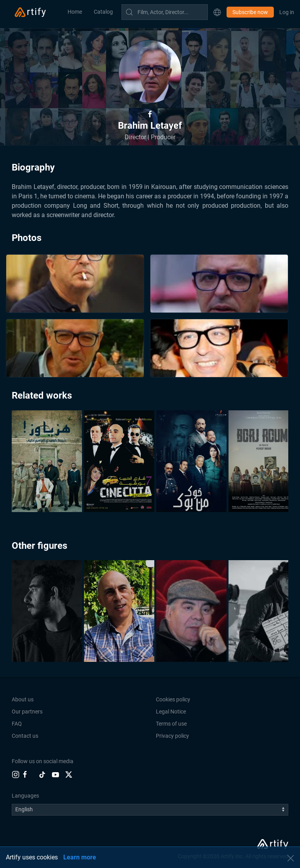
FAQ (17, 724)
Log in (287, 12)
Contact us (25, 736)
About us (23, 699)
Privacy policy (172, 736)
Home (75, 12)
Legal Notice (171, 712)
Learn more (80, 857)
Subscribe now (250, 12)
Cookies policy (173, 699)
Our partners (27, 712)
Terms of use (171, 724)
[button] (217, 12)
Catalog (103, 12)
